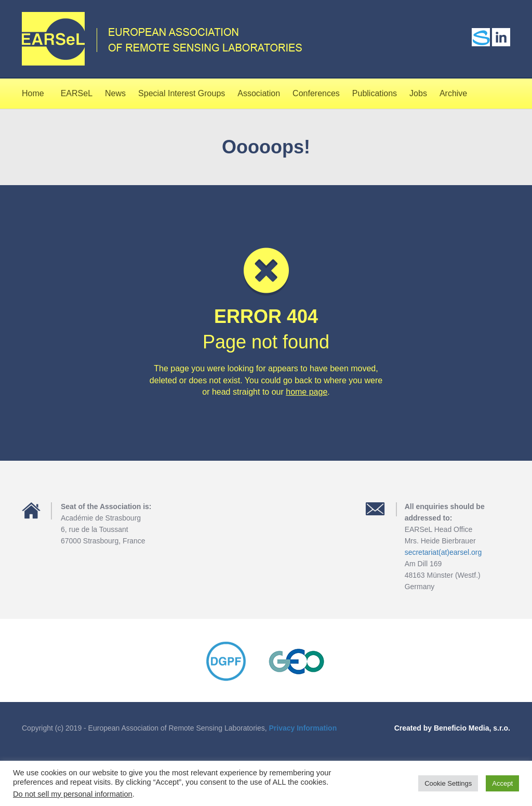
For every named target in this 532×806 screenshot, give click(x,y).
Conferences (316, 93)
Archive (453, 93)
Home (33, 93)
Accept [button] (502, 783)
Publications (375, 93)
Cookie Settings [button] (448, 783)
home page (307, 392)
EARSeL (77, 93)
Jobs (418, 93)
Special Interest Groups (182, 93)
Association (259, 93)
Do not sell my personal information (73, 794)
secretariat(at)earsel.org (443, 552)
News (115, 93)
